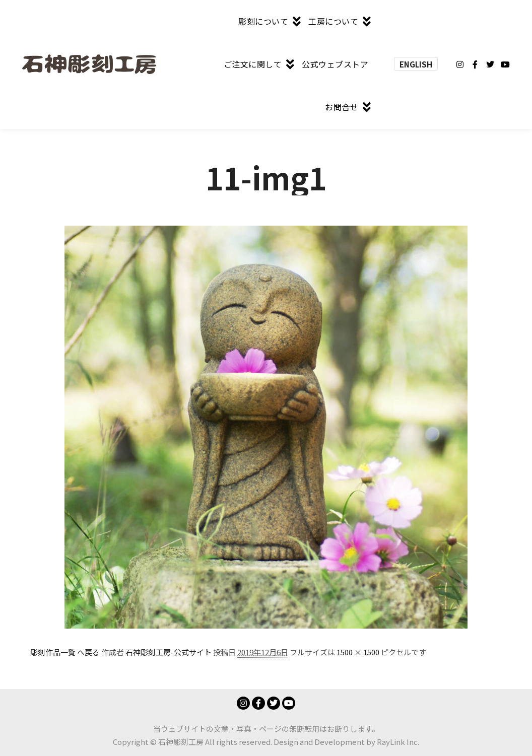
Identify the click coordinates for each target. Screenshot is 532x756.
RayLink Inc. (398, 742)
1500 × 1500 (358, 652)
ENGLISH (416, 64)
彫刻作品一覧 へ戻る (65, 652)
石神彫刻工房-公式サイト (169, 652)
